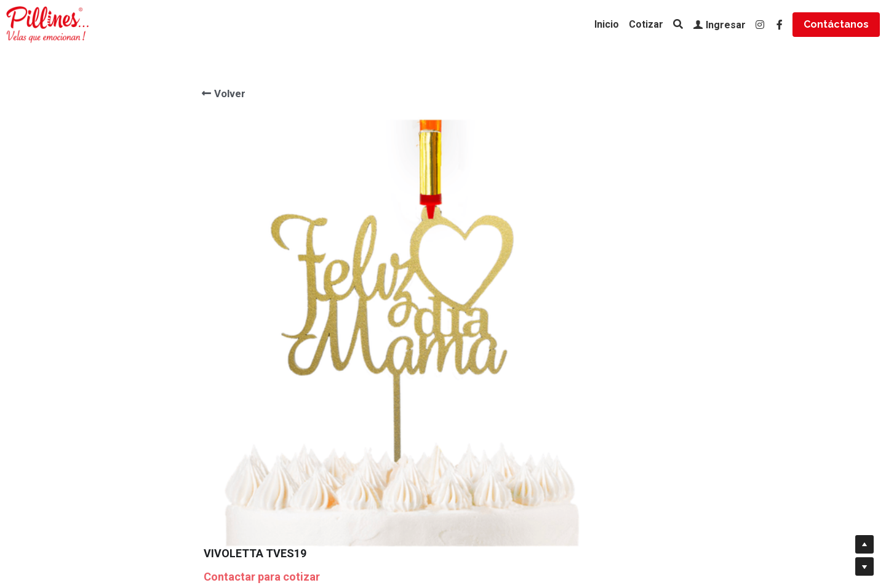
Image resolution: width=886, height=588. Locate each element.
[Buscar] (678, 24)
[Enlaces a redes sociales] (760, 25)
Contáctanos (836, 24)
